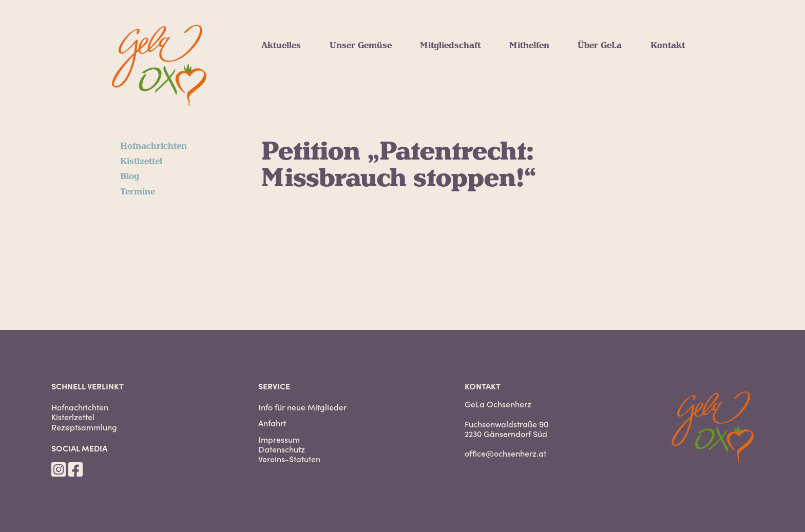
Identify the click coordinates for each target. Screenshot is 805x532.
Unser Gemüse (361, 46)
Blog (130, 176)
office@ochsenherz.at (505, 453)
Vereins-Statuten (289, 459)
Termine (138, 192)
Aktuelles (281, 46)
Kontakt (668, 46)
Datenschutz (282, 449)
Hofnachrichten (154, 146)
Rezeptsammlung (84, 427)
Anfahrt (272, 423)
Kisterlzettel (73, 417)
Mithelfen (529, 46)
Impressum (279, 439)
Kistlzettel (141, 162)
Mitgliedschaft (450, 46)
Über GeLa (600, 46)
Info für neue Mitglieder (302, 407)
